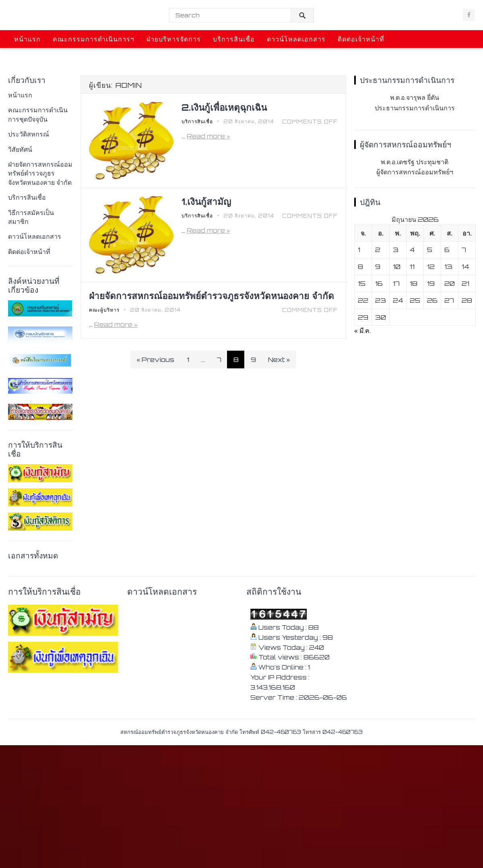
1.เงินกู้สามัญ (206, 201)
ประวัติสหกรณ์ (29, 134)
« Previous (156, 360)
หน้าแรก (27, 39)
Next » (279, 360)
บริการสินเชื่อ (234, 39)
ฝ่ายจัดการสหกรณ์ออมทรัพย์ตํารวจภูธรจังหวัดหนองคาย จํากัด (40, 173)
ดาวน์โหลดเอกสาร (296, 39)
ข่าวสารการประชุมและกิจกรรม (63, 57)
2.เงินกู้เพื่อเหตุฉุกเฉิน (224, 107)
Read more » (208, 136)
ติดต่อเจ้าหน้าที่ (361, 39)
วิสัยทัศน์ (20, 149)
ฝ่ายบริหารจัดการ (174, 39)
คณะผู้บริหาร (104, 310)
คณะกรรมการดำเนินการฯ (94, 39)
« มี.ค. (362, 331)
